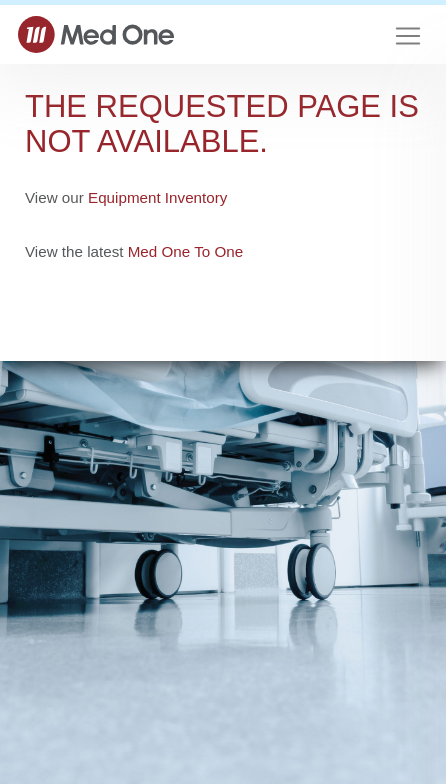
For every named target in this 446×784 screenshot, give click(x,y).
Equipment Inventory (157, 197)
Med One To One (185, 251)
